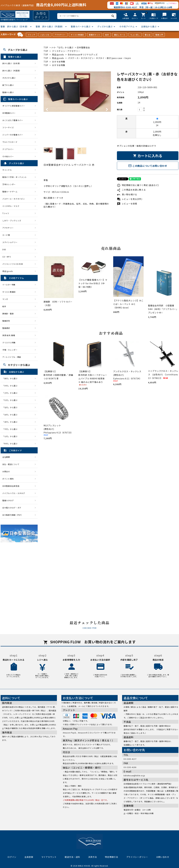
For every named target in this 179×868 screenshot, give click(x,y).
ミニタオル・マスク (11, 206)
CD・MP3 (7, 257)
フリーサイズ (8, 127)
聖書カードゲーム (10, 192)
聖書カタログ (8, 500)
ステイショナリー (10, 242)
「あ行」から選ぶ (11, 378)
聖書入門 (159, 35)
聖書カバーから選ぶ (81, 26)
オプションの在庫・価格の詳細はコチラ (137, 146)
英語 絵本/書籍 (9, 335)
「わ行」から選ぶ (11, 444)
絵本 (107, 35)
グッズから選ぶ (105, 26)
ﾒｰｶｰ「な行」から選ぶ (63, 47)
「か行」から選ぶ (11, 386)
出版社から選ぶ (149, 26)
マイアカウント (49, 857)
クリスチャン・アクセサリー (66, 51)
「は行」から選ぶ (11, 415)
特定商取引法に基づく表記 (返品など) (138, 185)
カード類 (6, 235)
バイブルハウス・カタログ (14, 493)
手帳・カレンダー (10, 350)
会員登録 (29, 857)
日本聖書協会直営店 (11, 486)
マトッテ (31, 35)
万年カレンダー (9, 184)
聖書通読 (6, 328)
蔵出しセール (120, 35)
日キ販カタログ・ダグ (12, 508)
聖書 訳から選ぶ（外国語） (50, 26)
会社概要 (6, 457)
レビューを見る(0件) (130, 199)
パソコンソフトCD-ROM (13, 264)
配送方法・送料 (72, 857)
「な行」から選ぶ (11, 407)
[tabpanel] (77, 92)
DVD (4, 249)
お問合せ (6, 471)
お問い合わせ (163, 857)
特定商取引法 (111, 857)
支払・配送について (11, 464)
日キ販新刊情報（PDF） (13, 515)
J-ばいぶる (45, 35)
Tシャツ (6, 213)
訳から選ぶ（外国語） (12, 71)
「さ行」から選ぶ (11, 393)
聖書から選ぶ (8, 92)
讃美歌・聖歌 (8, 314)
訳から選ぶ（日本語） (12, 63)
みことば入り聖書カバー (13, 120)
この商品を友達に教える (131, 190)
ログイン (12, 857)
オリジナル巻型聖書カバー (14, 106)
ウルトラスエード (10, 142)
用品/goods (58, 55)
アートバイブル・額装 (12, 357)
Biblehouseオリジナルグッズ (83, 55)
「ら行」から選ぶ (11, 436)
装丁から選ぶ (8, 85)
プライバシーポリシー (137, 857)
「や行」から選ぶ (11, 429)
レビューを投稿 (127, 204)
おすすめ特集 (59, 62)
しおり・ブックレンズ (12, 220)
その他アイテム (127, 26)
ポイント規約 (8, 479)
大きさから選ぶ (9, 78)
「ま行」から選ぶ (11, 422)
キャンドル (7, 170)
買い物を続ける (127, 194)
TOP (46, 47)
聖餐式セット (95, 35)
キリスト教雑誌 (77, 35)
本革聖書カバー (9, 113)
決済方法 (93, 857)
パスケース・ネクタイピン (14, 199)
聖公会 (148, 35)
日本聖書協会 (83, 47)
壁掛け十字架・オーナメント (15, 177)
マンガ (5, 299)
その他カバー (8, 156)
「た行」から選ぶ (11, 400)
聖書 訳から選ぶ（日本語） (15, 26)
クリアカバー (8, 149)
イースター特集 (9, 285)
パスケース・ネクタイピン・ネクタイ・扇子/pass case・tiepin (99, 58)
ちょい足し (135, 35)
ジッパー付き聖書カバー (13, 135)
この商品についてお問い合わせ (148, 166)
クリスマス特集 (9, 342)
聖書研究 (6, 321)
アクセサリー (60, 35)
